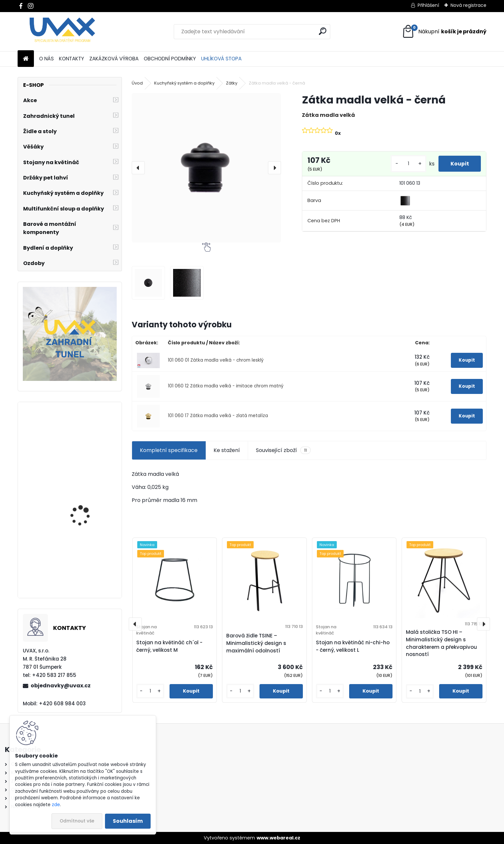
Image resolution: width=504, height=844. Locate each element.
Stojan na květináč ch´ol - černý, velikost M (169, 646)
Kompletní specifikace (169, 450)
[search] (323, 31)
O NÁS (46, 59)
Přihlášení (428, 5)
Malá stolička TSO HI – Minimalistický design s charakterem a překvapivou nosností (441, 643)
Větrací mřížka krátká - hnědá (88, 569)
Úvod (137, 83)
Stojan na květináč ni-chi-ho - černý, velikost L (353, 646)
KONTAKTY (72, 59)
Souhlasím (128, 821)
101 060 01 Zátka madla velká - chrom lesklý (216, 360)
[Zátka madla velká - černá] (206, 168)
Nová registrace (468, 5)
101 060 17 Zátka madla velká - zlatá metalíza (218, 416)
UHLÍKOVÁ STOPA (221, 59)
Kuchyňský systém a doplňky (184, 83)
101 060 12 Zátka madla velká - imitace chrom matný (226, 386)
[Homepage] (26, 59)
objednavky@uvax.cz (61, 686)
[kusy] (406, 164)
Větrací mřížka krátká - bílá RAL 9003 (88, 449)
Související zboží (283, 450)
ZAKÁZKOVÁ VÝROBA (114, 59)
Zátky (232, 83)
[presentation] (138, 168)
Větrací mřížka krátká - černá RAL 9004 (88, 509)
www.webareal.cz (278, 838)
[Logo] (62, 32)
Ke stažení (227, 450)
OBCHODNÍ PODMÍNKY (170, 59)
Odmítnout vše (77, 821)
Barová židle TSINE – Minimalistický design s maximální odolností (256, 643)
